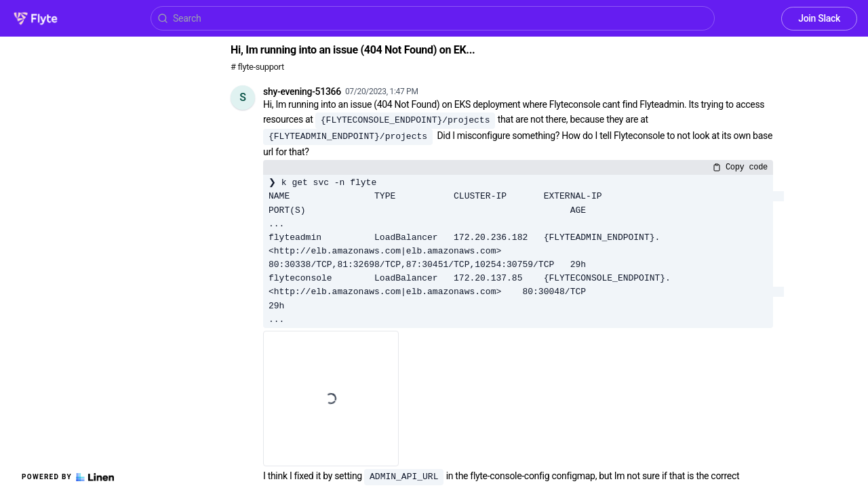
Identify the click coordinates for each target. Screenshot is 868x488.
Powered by (68, 477)
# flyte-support (257, 67)
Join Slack (819, 18)
